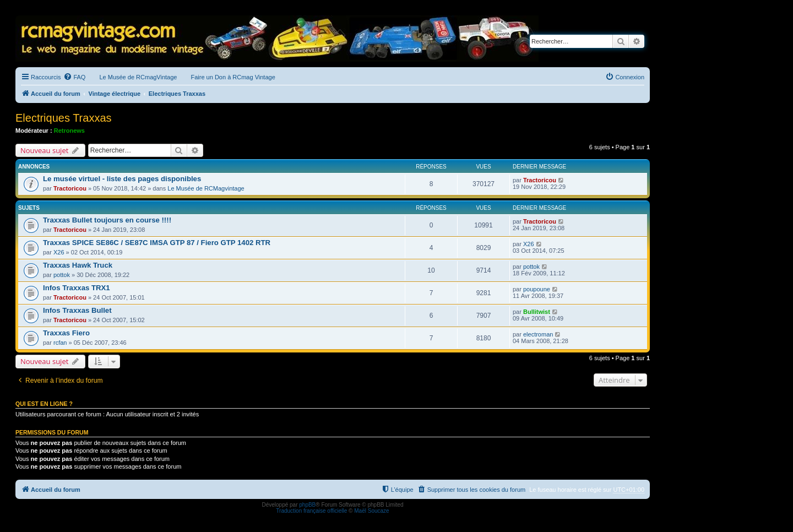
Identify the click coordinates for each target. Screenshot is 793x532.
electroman (538, 334)
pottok (62, 275)
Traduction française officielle (311, 511)
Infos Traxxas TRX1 (77, 288)
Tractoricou (70, 188)
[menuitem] (74, 77)
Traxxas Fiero (66, 333)
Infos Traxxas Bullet (77, 310)
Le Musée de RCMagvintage (206, 188)
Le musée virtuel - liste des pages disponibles (122, 179)
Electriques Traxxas (64, 118)
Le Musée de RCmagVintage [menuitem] (138, 77)
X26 (59, 252)
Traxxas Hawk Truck (78, 265)
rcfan (60, 343)
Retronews (69, 131)
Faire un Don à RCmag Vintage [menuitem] (233, 77)
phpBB (307, 505)
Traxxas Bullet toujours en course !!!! (107, 220)
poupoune (537, 289)
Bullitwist (537, 312)
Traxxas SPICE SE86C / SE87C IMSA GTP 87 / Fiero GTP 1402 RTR (157, 243)
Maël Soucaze (371, 511)
